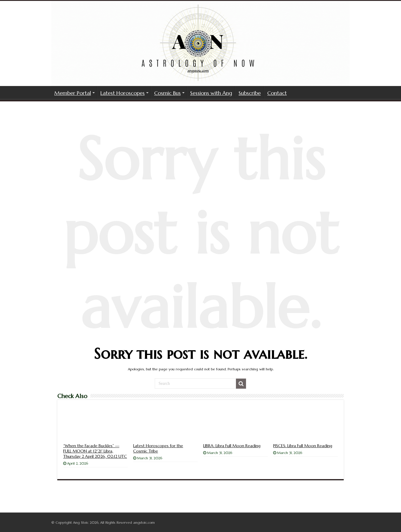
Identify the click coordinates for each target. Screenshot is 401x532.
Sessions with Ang (211, 93)
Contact (277, 93)
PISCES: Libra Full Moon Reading (303, 446)
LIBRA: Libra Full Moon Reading (232, 446)
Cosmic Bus (167, 93)
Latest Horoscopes (123, 93)
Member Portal (73, 93)
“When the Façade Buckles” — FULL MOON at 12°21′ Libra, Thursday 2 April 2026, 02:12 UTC (95, 451)
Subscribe (250, 93)
